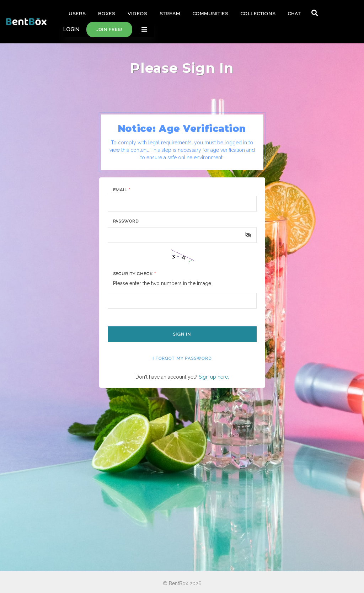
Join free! (109, 30)
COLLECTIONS (258, 14)
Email (122, 190)
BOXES (107, 14)
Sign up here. (214, 377)
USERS (77, 14)
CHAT (294, 14)
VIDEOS (137, 14)
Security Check (135, 274)
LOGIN (71, 30)
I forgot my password (182, 358)
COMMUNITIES (210, 14)
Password (126, 221)
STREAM (170, 14)
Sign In (182, 334)
